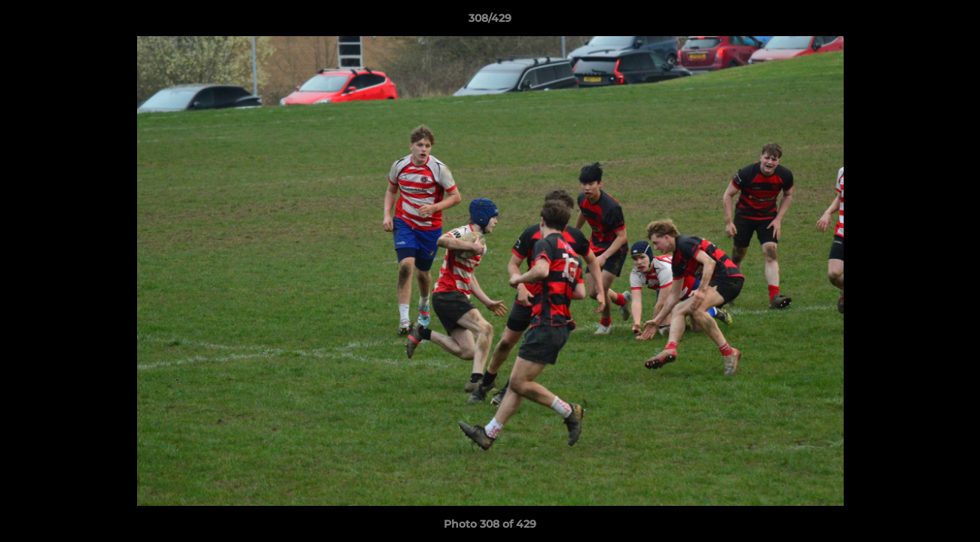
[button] (953, 22)
